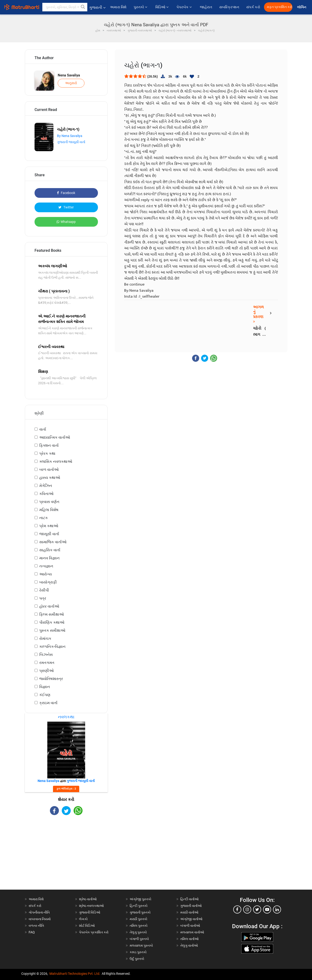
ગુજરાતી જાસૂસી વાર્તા (71, 142)
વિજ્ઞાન (45, 687)
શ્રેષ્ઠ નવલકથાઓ (91, 906)
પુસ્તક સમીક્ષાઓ (52, 630)
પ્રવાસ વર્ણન (49, 502)
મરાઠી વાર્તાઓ (189, 912)
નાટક (44, 518)
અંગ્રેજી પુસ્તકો (141, 899)
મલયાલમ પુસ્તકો (141, 945)
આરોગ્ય (46, 574)
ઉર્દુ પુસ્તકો (137, 959)
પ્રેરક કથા (47, 453)
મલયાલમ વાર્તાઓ (192, 932)
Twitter (66, 207)
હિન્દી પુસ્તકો (139, 906)
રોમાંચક (45, 638)
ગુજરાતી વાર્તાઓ (191, 906)
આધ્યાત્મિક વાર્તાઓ (55, 437)
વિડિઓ (162, 7)
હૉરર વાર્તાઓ (49, 606)
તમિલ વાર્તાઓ (189, 939)
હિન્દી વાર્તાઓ (189, 899)
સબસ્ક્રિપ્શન (229, 7)
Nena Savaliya (69, 75)
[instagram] (247, 909)
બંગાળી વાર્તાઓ (190, 926)
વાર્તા (43, 429)
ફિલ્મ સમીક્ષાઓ (52, 614)
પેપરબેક (185, 7)
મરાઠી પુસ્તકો (138, 919)
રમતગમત (47, 663)
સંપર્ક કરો (253, 7)
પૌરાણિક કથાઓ (52, 622)
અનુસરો (71, 83)
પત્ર (43, 598)
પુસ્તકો (141, 7)
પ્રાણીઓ (46, 671)
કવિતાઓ (46, 494)
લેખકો (83, 919)
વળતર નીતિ (36, 926)
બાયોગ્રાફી (48, 582)
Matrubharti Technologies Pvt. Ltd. (75, 974)
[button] (83, 7)
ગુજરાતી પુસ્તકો (140, 912)
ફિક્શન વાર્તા (49, 445)
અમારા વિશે (118, 7)
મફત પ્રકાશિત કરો (280, 7)
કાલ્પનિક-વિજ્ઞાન (52, 647)
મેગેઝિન (46, 486)
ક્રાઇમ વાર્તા (48, 703)
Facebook (66, 193)
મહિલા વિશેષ (49, 510)
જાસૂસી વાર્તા (49, 534)
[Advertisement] (66, 856)
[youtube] (267, 909)
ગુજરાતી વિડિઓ (90, 912)
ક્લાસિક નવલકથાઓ (56, 461)
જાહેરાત (206, 7)
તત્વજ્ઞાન (46, 566)
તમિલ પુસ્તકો (139, 926)
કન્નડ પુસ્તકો (138, 952)
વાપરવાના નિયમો (40, 919)
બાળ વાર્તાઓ (49, 470)
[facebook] (237, 909)
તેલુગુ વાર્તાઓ (189, 945)
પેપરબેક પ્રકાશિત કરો (94, 932)
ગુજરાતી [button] (97, 7)
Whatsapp (66, 222)
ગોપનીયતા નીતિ (39, 912)
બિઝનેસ (46, 655)
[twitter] (257, 909)
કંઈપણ (45, 695)
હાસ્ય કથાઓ (50, 478)
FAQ (32, 932)
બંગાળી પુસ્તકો (139, 939)
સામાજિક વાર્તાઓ (53, 542)
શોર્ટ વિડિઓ (87, 926)
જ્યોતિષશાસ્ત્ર (51, 679)
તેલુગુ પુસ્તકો (138, 932)
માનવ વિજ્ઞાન (49, 558)
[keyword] (65, 7)
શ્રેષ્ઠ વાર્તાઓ (88, 899)
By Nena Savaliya (70, 136)
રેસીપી (44, 590)
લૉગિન (302, 7)
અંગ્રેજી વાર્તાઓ (191, 919)
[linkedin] (277, 909)
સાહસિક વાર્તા (50, 550)
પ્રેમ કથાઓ (49, 526)
